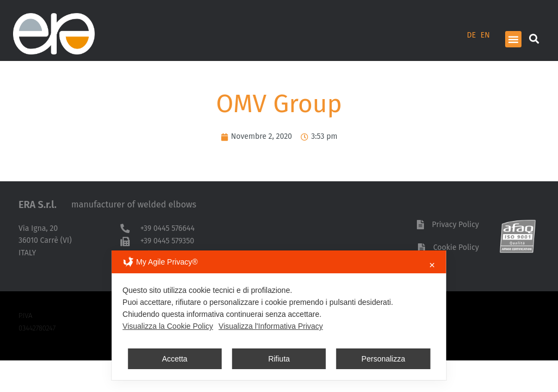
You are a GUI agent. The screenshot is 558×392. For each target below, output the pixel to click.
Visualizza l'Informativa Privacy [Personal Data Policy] (271, 326)
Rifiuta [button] (279, 359)
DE (472, 35)
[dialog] (279, 315)
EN (485, 35)
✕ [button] (432, 265)
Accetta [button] (175, 359)
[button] (513, 39)
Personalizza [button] (383, 359)
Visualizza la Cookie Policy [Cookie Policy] (168, 326)
